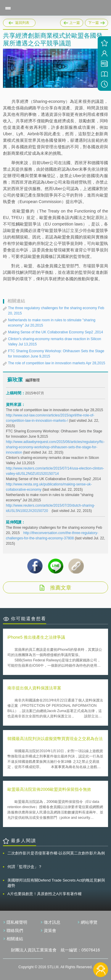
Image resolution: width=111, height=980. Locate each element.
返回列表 (22, 23)
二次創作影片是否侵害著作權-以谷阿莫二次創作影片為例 (56, 853)
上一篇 (72, 22)
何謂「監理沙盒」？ (25, 867)
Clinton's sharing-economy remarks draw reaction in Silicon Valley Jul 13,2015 (54, 342)
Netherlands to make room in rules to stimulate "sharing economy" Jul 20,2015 (52, 323)
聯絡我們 (15, 930)
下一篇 (96, 22)
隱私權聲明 (17, 922)
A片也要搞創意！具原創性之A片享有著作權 (45, 894)
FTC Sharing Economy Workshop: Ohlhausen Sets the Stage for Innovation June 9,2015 (56, 354)
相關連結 (15, 939)
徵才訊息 (52, 922)
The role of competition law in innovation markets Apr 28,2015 (57, 363)
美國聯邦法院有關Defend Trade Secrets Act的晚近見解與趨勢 (56, 883)
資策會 (50, 930)
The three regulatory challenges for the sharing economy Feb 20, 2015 (56, 311)
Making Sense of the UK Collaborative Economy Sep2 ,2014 (55, 332)
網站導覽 (89, 922)
